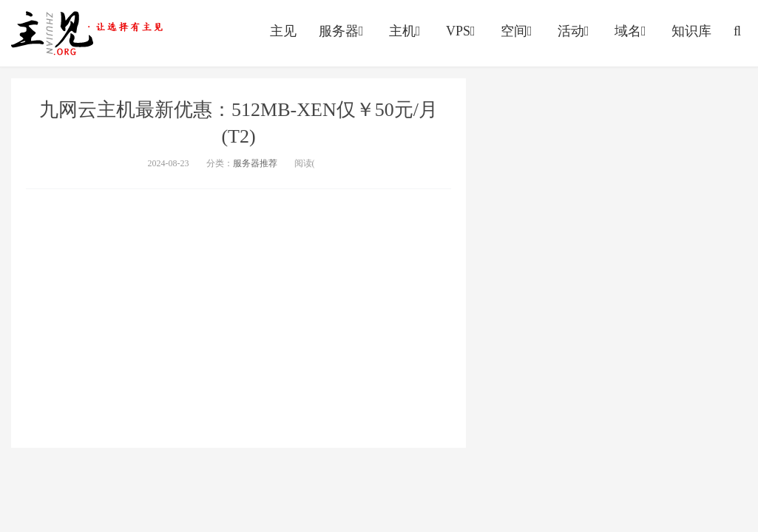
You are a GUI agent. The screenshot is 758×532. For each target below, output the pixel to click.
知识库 (691, 31)
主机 (406, 31)
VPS (462, 31)
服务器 (343, 31)
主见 (283, 31)
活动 (575, 31)
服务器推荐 (255, 163)
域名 (632, 31)
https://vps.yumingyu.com (90, 33)
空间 (518, 31)
